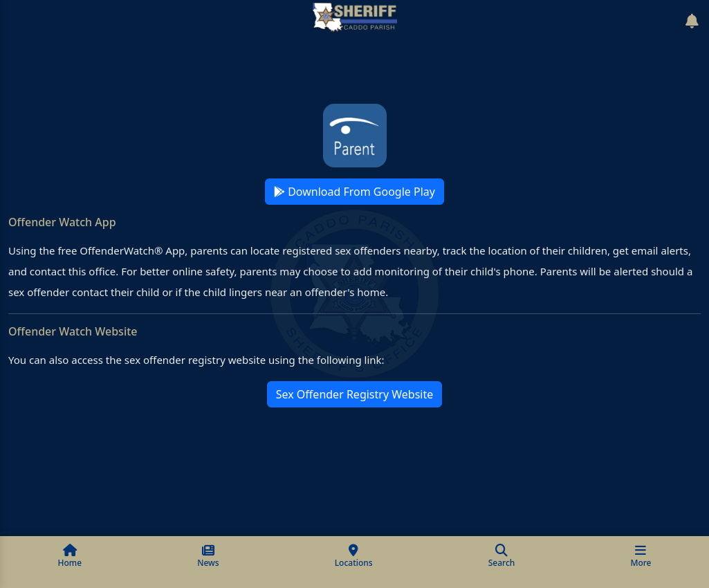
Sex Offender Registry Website (355, 394)
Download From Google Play (354, 192)
